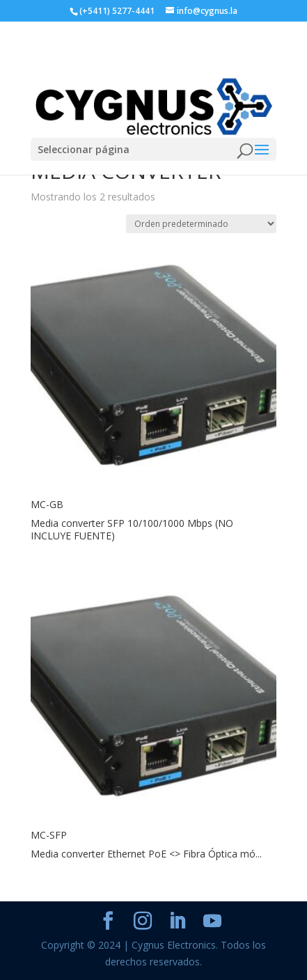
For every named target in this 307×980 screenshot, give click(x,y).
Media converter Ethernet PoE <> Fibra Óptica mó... (146, 854)
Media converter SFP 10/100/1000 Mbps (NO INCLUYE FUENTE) (132, 529)
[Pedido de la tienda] (201, 224)
